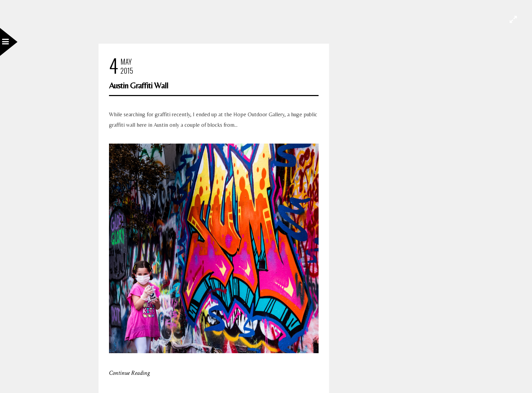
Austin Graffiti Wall (139, 85)
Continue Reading (129, 373)
